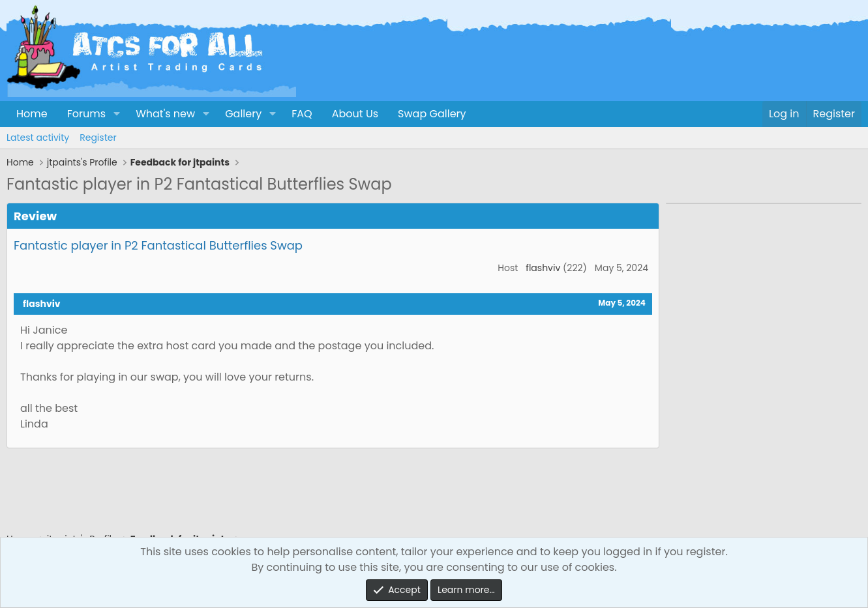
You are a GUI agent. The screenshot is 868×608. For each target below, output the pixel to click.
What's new (165, 114)
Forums (86, 114)
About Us (355, 114)
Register (98, 138)
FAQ (302, 114)
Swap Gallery (432, 114)
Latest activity (38, 138)
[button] (116, 114)
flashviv (543, 268)
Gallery (243, 114)
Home (32, 114)
